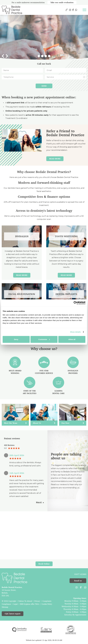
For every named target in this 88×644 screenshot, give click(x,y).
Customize (44, 339)
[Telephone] (22, 77)
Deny (16, 339)
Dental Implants (66, 294)
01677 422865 (80, 574)
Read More (55, 159)
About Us (44, 423)
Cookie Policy (47, 604)
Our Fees (73, 423)
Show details (75, 332)
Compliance (6, 604)
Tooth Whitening (66, 236)
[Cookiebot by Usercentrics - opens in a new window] (75, 303)
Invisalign (22, 236)
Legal (16, 604)
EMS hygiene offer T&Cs (30, 604)
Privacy (37, 601)
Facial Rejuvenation (22, 294)
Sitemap (5, 607)
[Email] (66, 70)
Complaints (47, 601)
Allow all (72, 339)
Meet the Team (15, 423)
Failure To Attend (25, 601)
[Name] (22, 70)
